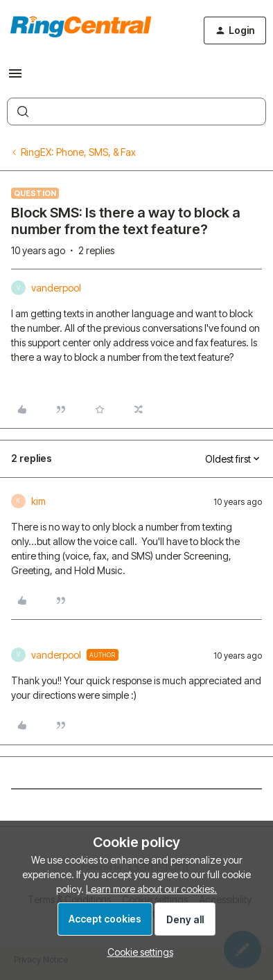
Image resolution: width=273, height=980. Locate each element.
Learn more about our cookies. (151, 889)
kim (38, 501)
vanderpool (56, 288)
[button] (15, 78)
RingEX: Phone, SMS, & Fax (78, 152)
